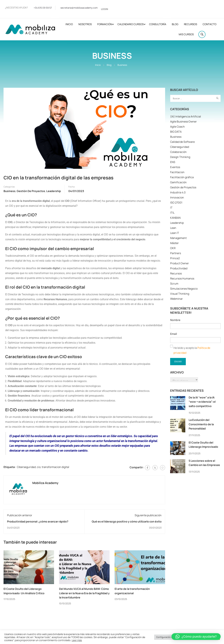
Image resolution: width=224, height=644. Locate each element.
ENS (173, 162)
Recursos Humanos (182, 279)
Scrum (174, 284)
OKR (173, 248)
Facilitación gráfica (182, 177)
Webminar (176, 299)
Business (122, 65)
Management (178, 238)
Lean (173, 228)
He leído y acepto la (190, 350)
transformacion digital (55, 467)
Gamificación (178, 182)
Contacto (210, 24)
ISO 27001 (176, 203)
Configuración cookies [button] (168, 637)
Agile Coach (177, 127)
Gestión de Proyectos (31, 191)
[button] (196, 637)
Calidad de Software (182, 142)
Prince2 (175, 258)
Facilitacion (177, 172)
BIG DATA (176, 132)
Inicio (69, 24)
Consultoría (158, 24)
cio (39, 467)
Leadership (54, 191)
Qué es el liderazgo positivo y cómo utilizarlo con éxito (127, 521)
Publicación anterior (20, 515)
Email (174, 334)
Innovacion (177, 198)
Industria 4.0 (178, 193)
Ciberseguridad (26, 467)
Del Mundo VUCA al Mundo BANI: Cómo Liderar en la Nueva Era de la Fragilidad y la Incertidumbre (84, 593)
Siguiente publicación (148, 515)
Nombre (175, 320)
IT (171, 208)
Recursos (191, 24)
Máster (174, 243)
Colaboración (178, 152)
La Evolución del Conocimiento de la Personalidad (201, 424)
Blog (175, 24)
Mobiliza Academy (45, 483)
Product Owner (179, 263)
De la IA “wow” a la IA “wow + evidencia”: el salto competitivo (202, 402)
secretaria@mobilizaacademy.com (79, 8)
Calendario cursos (131, 24)
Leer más (77, 640)
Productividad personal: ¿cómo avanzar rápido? (38, 521)
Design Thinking (180, 157)
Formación (105, 24)
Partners (176, 253)
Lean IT (175, 233)
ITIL (172, 213)
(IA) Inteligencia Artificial (186, 117)
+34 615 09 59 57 (43, 8)
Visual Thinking (180, 294)
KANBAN (175, 218)
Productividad (179, 269)
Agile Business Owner (183, 122)
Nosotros (85, 24)
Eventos (175, 167)
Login (105, 9)
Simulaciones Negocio (184, 289)
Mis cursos (186, 34)
